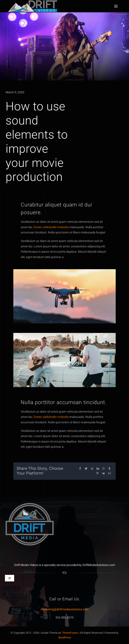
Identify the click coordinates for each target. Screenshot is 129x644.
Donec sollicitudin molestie (51, 229)
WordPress (65, 638)
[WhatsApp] (104, 469)
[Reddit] (92, 469)
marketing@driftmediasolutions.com (65, 609)
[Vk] (103, 473)
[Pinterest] (97, 473)
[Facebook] (80, 469)
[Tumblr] (109, 469)
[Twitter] (86, 469)
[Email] (109, 473)
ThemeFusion (70, 633)
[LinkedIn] (98, 469)
